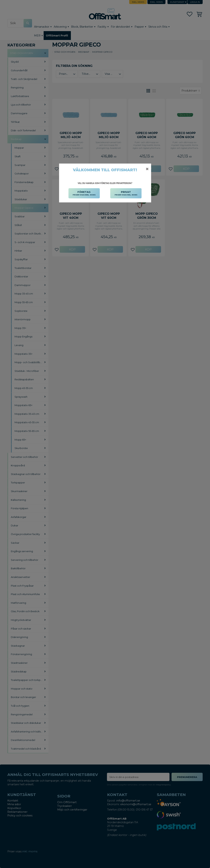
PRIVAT (126, 193)
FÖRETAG (84, 193)
